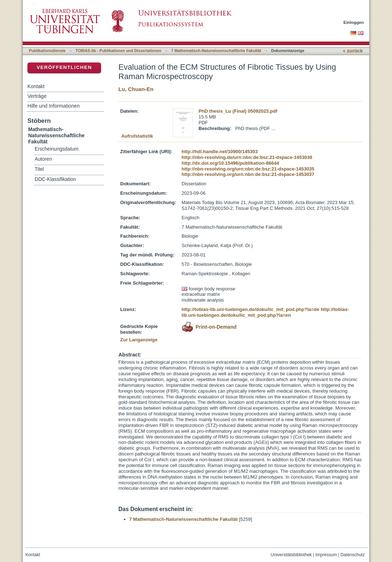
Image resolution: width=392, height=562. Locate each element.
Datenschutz (352, 555)
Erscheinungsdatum (56, 149)
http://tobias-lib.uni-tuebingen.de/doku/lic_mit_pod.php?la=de (251, 309)
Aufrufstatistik (137, 136)
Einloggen (354, 22)
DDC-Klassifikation (55, 179)
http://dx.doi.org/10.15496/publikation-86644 (230, 163)
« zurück (353, 51)
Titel (39, 169)
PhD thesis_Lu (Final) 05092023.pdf (238, 111)
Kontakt (36, 86)
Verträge (37, 96)
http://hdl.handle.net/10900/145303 (220, 152)
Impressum (326, 555)
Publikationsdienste (47, 51)
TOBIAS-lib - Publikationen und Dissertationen (118, 51)
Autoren (43, 159)
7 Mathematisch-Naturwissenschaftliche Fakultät (216, 51)
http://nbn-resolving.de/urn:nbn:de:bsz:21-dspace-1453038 (247, 157)
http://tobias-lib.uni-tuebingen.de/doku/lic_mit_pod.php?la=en (265, 312)
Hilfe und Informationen (54, 106)
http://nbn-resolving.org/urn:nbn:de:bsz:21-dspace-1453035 (248, 169)
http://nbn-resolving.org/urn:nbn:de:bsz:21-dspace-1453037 (248, 174)
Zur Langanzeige (139, 340)
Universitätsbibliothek (291, 555)
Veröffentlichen (64, 67)
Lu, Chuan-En (136, 89)
